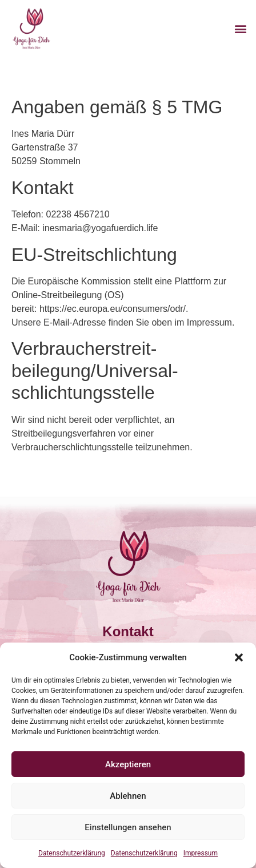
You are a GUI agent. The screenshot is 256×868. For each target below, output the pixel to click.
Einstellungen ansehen (128, 827)
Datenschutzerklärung (72, 853)
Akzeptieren (128, 764)
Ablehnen (128, 796)
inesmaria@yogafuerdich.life (100, 228)
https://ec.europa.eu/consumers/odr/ (113, 309)
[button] (239, 657)
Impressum (201, 853)
